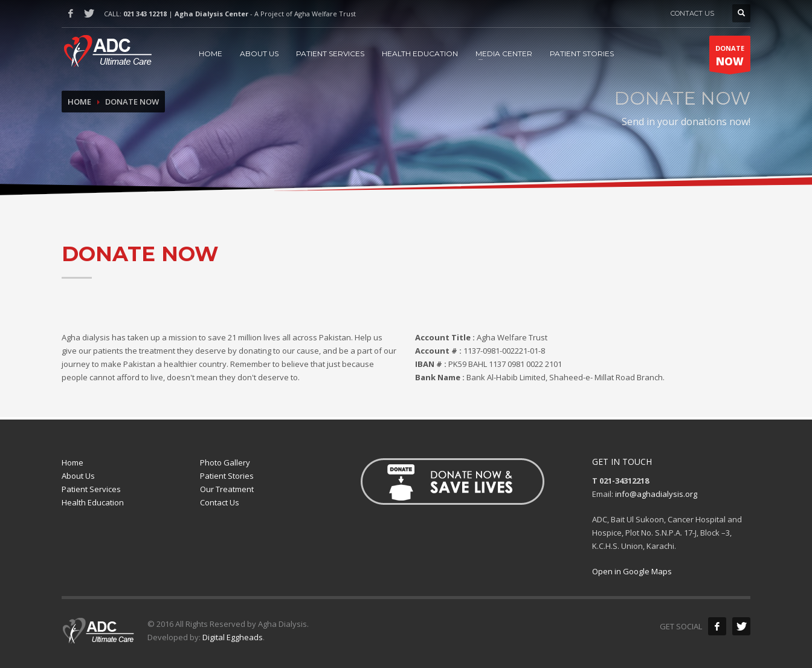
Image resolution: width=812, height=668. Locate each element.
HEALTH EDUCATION (420, 54)
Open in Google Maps (632, 571)
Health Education (93, 502)
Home (79, 102)
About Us (78, 476)
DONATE (730, 57)
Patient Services (91, 489)
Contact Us (220, 502)
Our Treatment (227, 489)
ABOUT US (259, 54)
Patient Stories (227, 476)
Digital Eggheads (233, 637)
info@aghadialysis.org (656, 494)
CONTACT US (692, 13)
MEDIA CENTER (504, 54)
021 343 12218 (145, 14)
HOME (211, 54)
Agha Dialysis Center (211, 14)
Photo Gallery (225, 462)
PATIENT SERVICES (330, 54)
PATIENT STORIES (582, 54)
